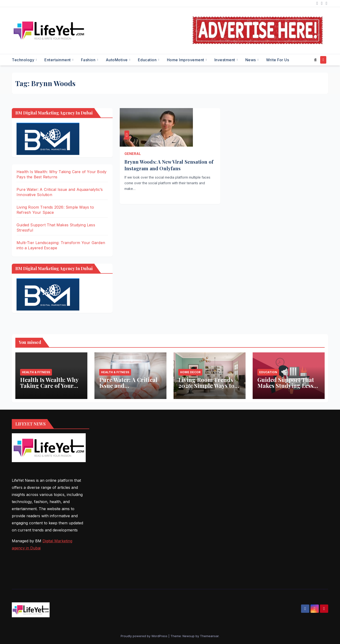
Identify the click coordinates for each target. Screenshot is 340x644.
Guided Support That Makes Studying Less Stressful (286, 386)
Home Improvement (186, 60)
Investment (225, 60)
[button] (315, 60)
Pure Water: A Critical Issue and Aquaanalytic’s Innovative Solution (128, 388)
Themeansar (209, 636)
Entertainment (58, 60)
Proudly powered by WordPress (144, 636)
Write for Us (278, 60)
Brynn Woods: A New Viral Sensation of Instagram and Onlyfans (169, 165)
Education (148, 60)
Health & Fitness (36, 372)
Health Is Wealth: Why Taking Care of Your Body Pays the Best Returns (49, 388)
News (251, 60)
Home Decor (190, 372)
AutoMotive (117, 60)
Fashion (89, 60)
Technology (24, 60)
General (133, 154)
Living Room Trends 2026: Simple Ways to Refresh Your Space (206, 386)
